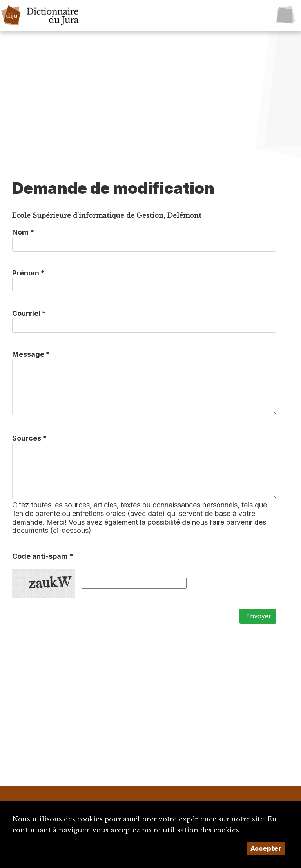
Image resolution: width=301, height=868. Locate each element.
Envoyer (258, 616)
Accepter (266, 848)
